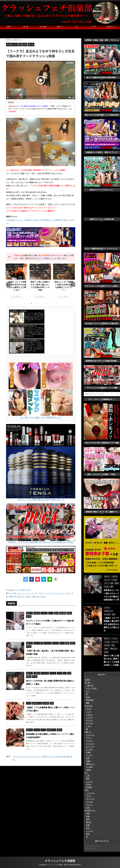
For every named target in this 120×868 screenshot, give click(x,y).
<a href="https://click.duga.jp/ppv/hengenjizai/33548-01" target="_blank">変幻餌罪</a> (60, 34)
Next (73, 284)
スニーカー (90, 744)
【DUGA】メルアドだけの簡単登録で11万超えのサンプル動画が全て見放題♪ (41, 542)
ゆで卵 (14, 593)
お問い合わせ (90, 848)
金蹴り (89, 761)
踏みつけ (21, 597)
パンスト (90, 755)
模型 (88, 778)
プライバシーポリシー (93, 846)
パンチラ (34, 593)
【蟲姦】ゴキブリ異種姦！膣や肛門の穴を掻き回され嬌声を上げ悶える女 (111, 624)
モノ (77, 27)
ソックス (90, 831)
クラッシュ (21, 593)
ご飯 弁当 (90, 685)
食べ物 (26, 27)
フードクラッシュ (57, 593)
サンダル (90, 749)
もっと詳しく (17, 297)
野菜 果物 (90, 700)
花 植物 (89, 787)
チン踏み (90, 767)
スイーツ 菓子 (91, 688)
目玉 (88, 828)
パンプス (90, 741)
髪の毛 (89, 822)
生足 (88, 808)
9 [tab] (53, 304)
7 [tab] (46, 304)
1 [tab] (24, 304)
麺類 (88, 703)
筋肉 (88, 834)
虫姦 (88, 816)
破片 (16, 597)
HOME (9, 27)
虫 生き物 (43, 27)
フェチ (48, 593)
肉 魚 (88, 697)
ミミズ (89, 712)
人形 (88, 776)
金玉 (38, 597)
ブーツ (89, 738)
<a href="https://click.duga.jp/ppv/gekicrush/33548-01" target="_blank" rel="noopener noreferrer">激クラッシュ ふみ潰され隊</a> (102, 234)
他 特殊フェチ (111, 27)
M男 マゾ (60, 27)
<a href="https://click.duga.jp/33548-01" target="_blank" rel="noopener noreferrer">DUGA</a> (41, 331)
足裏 (23, 590)
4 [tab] (35, 304)
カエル (89, 709)
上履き (89, 752)
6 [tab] (42, 304)
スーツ (28, 593)
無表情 (11, 597)
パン (88, 691)
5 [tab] (39, 304)
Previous (8, 284)
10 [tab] (57, 304)
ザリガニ (90, 720)
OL (9, 593)
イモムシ (90, 715)
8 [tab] (50, 304)
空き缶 (89, 784)
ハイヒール (90, 735)
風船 (88, 819)
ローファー (90, 747)
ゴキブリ (90, 717)
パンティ (41, 593)
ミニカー (90, 781)
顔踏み (89, 770)
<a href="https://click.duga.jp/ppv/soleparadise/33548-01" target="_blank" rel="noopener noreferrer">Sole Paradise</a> (102, 205)
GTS (94, 27)
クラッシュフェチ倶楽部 (60, 861)
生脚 (88, 758)
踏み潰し (28, 597)
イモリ (89, 726)
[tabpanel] (17, 282)
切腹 (88, 813)
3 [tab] (32, 304)
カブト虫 (90, 723)
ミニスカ (68, 593)
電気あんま (90, 764)
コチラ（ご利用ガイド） (45, 258)
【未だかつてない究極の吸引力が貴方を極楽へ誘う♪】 (41, 500)
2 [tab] (28, 304)
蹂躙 (34, 597)
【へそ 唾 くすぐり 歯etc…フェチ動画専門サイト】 (41, 417)
